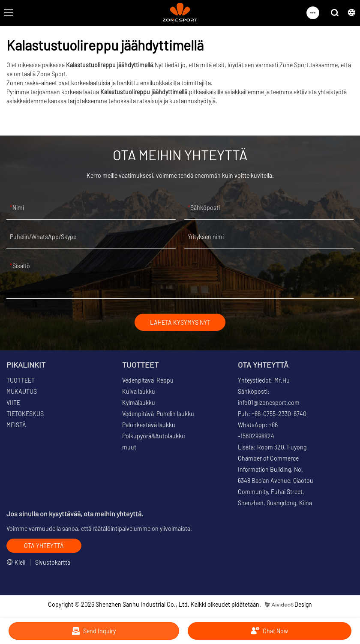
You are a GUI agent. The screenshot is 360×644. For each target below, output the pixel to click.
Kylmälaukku (139, 403)
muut (129, 448)
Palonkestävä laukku (149, 426)
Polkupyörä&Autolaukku (154, 437)
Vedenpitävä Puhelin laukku (158, 415)
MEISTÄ (16, 426)
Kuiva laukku (139, 392)
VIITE (13, 403)
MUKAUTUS (22, 392)
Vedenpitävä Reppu (148, 381)
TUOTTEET (21, 381)
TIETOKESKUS (25, 415)
